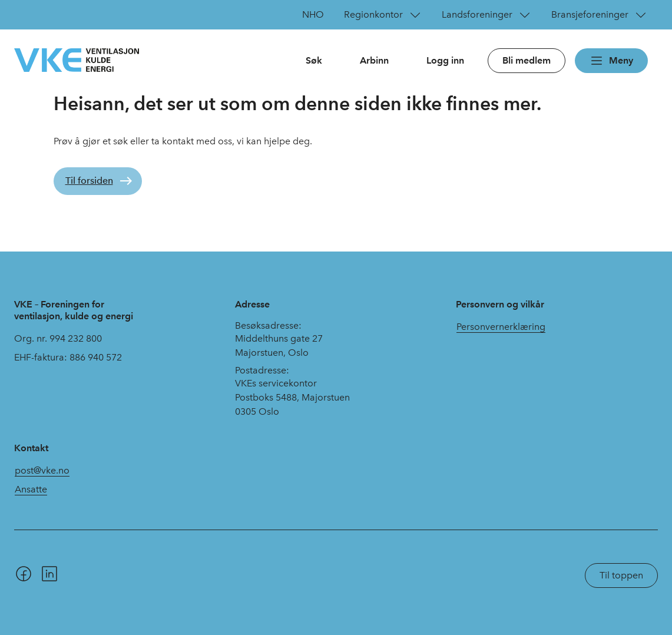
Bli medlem (527, 60)
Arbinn (374, 60)
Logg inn (445, 60)
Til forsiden (89, 181)
